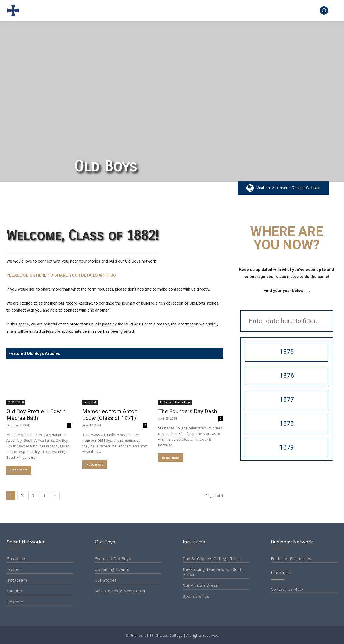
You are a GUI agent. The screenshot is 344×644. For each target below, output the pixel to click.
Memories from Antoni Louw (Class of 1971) (111, 415)
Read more (19, 470)
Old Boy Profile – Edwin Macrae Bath (36, 415)
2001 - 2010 (16, 402)
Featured (90, 402)
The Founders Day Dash (188, 411)
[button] (324, 10)
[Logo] (15, 10)
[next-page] (55, 496)
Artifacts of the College (175, 402)
